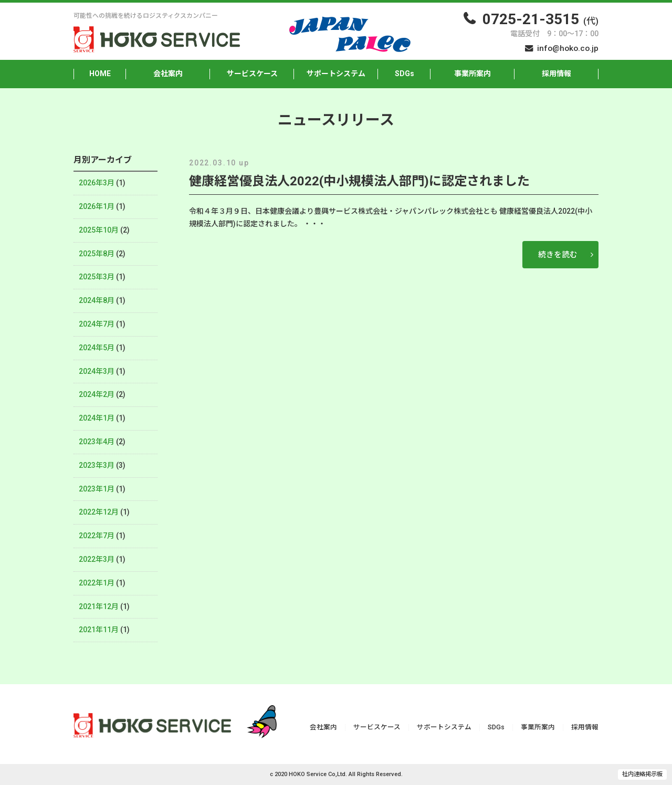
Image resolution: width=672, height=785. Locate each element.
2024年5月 (97, 348)
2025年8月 (97, 254)
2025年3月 (97, 277)
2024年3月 (97, 371)
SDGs (405, 74)
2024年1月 (97, 418)
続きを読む (558, 255)
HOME (100, 74)
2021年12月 (99, 606)
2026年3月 (97, 183)
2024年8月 (97, 300)
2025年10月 (99, 230)
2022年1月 (97, 583)
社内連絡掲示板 (642, 774)
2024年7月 (97, 324)
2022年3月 (97, 559)
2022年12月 (99, 512)
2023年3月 (97, 465)
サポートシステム (336, 74)
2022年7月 (97, 536)
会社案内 (168, 74)
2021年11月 (99, 630)
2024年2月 (97, 394)
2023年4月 (97, 442)
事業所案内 (472, 74)
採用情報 (556, 74)
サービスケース (252, 74)
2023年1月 (97, 489)
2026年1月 (97, 206)
